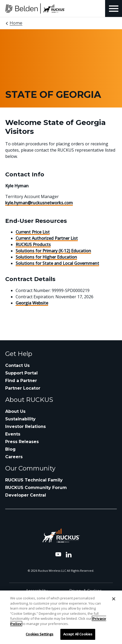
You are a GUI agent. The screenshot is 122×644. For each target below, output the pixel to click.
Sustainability (20, 419)
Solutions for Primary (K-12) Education (53, 251)
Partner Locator (23, 388)
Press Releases (22, 442)
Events (13, 434)
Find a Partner (21, 381)
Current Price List (33, 232)
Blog (10, 449)
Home (16, 23)
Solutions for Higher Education (46, 257)
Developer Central (26, 495)
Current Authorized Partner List (47, 238)
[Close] (114, 599)
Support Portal (21, 373)
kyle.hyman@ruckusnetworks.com (39, 203)
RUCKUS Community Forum (36, 488)
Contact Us (17, 365)
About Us (15, 411)
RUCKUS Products (33, 245)
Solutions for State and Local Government (57, 263)
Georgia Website (32, 303)
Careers (14, 457)
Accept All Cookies (78, 634)
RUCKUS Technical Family (34, 480)
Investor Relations (25, 427)
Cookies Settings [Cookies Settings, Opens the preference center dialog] (40, 634)
